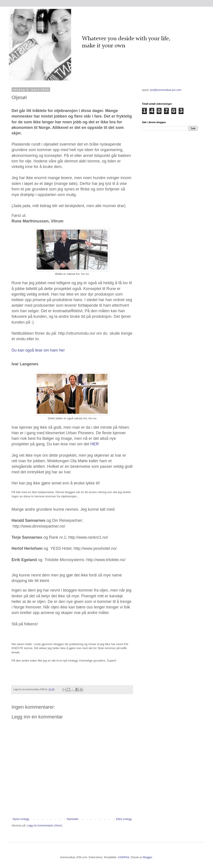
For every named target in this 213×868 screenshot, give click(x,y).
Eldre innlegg (124, 819)
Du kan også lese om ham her (39, 350)
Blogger (147, 857)
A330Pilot (124, 857)
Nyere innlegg (21, 819)
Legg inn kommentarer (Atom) (44, 826)
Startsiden (73, 819)
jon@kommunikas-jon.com (166, 90)
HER (95, 444)
